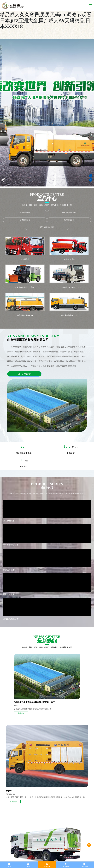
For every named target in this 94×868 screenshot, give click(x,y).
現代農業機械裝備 (47, 227)
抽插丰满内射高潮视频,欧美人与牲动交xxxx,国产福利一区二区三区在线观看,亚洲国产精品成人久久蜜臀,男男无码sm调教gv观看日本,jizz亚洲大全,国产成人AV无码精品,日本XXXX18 (46, 15)
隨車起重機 (25, 259)
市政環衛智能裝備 (69, 213)
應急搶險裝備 (69, 220)
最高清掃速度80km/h (25, 315)
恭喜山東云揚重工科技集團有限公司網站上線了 (34, 702)
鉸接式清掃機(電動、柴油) (25, 287)
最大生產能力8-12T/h (69, 315)
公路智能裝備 (25, 213)
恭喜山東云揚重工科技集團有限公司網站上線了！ (33, 709)
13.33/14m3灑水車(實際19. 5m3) (69, 287)
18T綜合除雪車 (69, 259)
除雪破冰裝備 (25, 220)
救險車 (9, 791)
